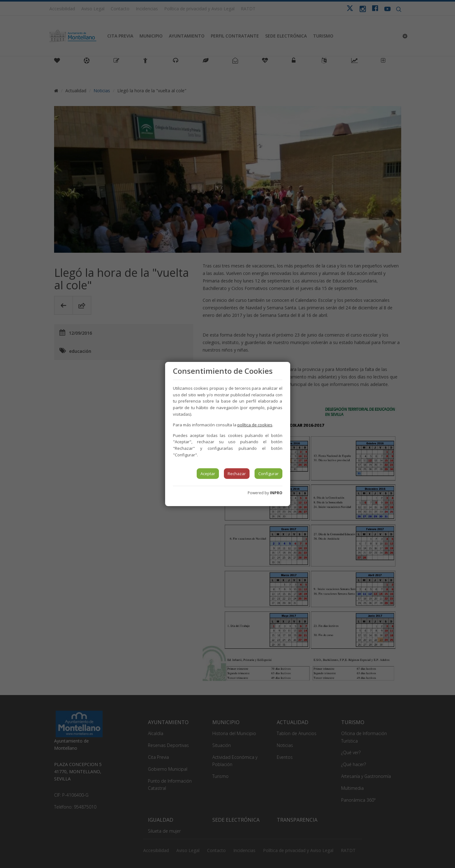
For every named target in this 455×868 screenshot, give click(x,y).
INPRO (276, 493)
